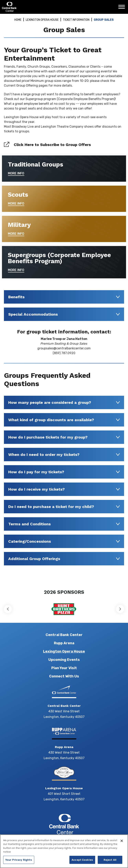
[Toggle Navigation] (123, 8)
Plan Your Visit (64, 668)
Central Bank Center (23, 7)
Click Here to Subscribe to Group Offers (52, 145)
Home (18, 20)
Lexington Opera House (42, 20)
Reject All (110, 863)
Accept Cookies (82, 863)
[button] (8, 609)
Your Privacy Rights (19, 863)
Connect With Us (64, 676)
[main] (64, 299)
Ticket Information (76, 20)
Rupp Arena (64, 643)
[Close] (122, 844)
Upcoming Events (64, 660)
